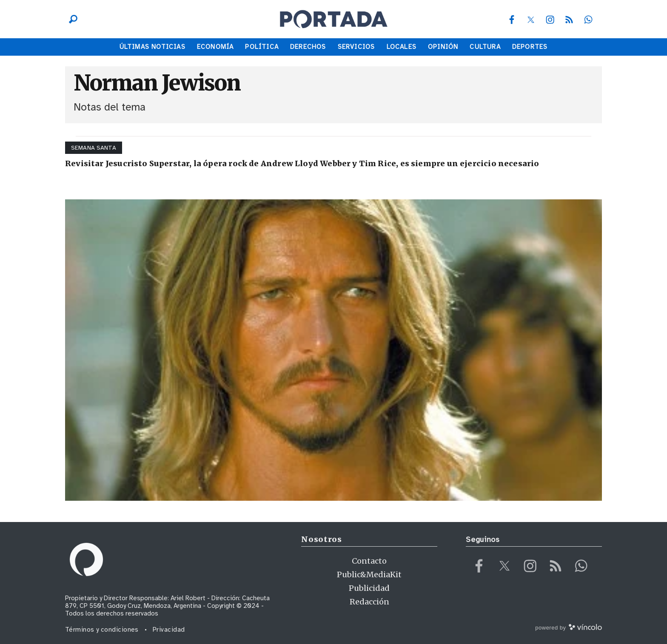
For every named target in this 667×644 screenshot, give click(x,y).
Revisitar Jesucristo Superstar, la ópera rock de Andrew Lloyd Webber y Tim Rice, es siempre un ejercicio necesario (302, 163)
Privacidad (169, 630)
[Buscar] (71, 19)
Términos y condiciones (102, 630)
